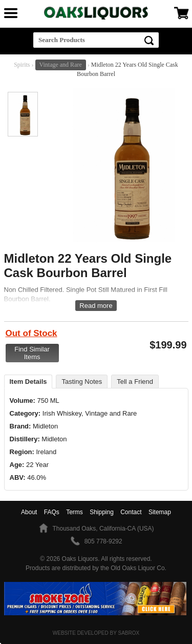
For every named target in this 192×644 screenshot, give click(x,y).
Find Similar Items (32, 353)
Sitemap (160, 512)
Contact (131, 512)
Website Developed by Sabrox (96, 633)
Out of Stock (31, 333)
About (29, 512)
